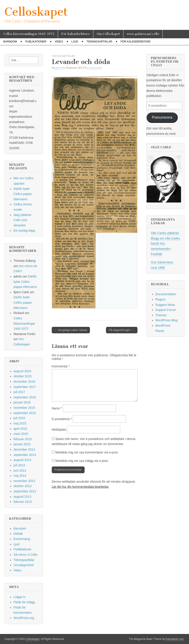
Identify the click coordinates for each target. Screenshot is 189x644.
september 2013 (25, 491)
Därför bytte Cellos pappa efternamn (23, 194)
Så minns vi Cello (25, 555)
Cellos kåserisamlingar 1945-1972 (29, 34)
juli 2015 (19, 418)
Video (59, 42)
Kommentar (61, 366)
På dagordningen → (122, 330)
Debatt (18, 534)
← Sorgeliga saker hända (71, 330)
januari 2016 (22, 402)
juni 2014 (20, 470)
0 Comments (94, 68)
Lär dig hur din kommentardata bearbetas (80, 487)
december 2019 (24, 382)
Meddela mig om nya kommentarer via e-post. (87, 452)
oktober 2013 (23, 486)
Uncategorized (23, 565)
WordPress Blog (167, 320)
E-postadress (62, 419)
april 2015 (20, 429)
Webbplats (59, 430)
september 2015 (25, 413)
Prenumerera (162, 117)
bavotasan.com (175, 639)
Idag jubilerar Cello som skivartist (22, 220)
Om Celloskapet (108, 34)
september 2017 (25, 387)
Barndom (10, 42)
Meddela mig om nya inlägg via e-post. (82, 461)
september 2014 (25, 455)
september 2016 (25, 397)
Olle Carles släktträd (165, 233)
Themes (161, 315)
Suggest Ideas (165, 305)
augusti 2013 (22, 497)
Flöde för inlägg (24, 602)
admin (59, 68)
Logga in (19, 597)
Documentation (166, 294)
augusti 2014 (22, 460)
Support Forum (166, 310)
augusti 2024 (22, 371)
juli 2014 (19, 465)
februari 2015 (23, 439)
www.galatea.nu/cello (143, 34)
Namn (57, 408)
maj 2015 (20, 423)
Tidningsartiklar (99, 42)
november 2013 (24, 481)
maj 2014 (20, 476)
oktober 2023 (23, 376)
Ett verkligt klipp (24, 231)
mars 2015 (21, 434)
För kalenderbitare (76, 34)
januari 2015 (22, 444)
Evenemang (22, 539)
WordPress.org (24, 618)
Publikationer (36, 42)
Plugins (160, 299)
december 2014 (24, 449)
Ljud (75, 42)
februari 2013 (23, 502)
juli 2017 (19, 392)
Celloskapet (36, 12)
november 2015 (24, 408)
